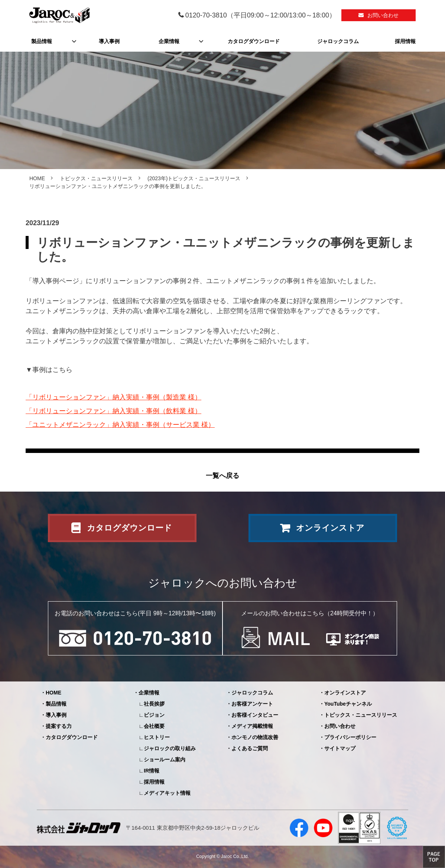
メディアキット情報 (167, 793)
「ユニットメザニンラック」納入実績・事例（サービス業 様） (120, 425)
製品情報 (42, 41)
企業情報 (169, 41)
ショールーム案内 (165, 759)
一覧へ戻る (222, 476)
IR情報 (152, 771)
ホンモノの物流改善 (255, 737)
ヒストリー (157, 737)
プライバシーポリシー (350, 737)
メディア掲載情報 (252, 726)
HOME (37, 178)
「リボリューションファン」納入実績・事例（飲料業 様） (113, 411)
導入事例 (109, 41)
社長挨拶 (154, 704)
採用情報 (405, 41)
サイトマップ (340, 748)
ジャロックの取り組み (170, 748)
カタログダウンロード (254, 41)
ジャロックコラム (338, 41)
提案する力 (59, 726)
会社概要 (154, 726)
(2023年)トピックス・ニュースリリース (194, 178)
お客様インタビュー (255, 715)
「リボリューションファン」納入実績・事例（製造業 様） (113, 397)
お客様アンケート (252, 704)
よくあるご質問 (250, 748)
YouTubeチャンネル (348, 704)
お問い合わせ (383, 15)
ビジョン (154, 715)
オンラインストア (330, 528)
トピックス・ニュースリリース (96, 178)
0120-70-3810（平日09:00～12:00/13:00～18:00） (261, 15)
